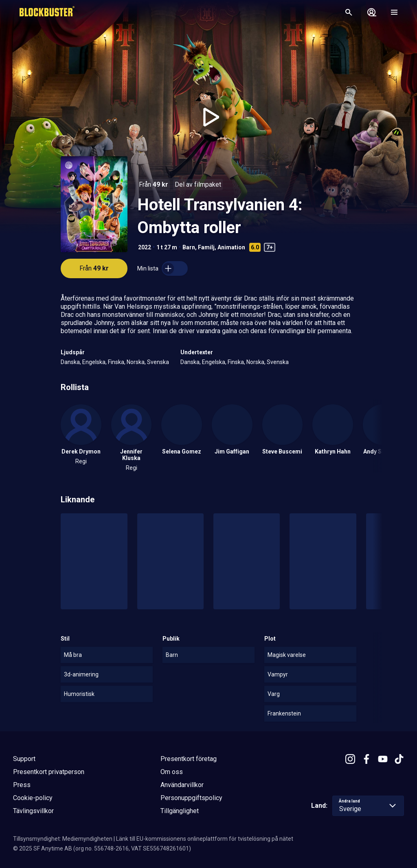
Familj (206, 247)
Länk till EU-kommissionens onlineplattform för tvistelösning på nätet (205, 839)
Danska (70, 362)
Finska (116, 362)
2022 (145, 247)
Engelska (94, 362)
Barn (189, 247)
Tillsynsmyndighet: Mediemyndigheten (63, 839)
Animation (231, 247)
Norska (136, 362)
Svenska (158, 362)
